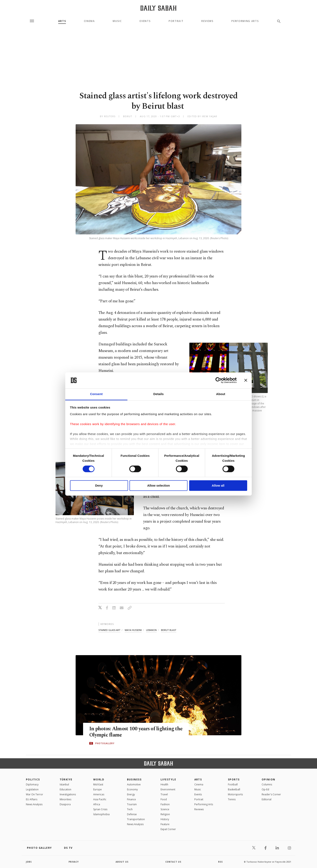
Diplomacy (32, 784)
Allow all (218, 485)
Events (145, 21)
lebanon (151, 630)
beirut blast (169, 630)
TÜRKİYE (66, 779)
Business (134, 779)
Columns (267, 784)
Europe (97, 789)
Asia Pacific (100, 799)
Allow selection (158, 485)
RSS (220, 862)
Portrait (176, 21)
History (165, 819)
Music (117, 21)
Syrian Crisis (100, 809)
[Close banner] (246, 380)
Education (65, 789)
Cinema (89, 21)
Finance (131, 799)
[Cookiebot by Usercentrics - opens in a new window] (218, 380)
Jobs (29, 862)
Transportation (136, 819)
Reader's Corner (271, 794)
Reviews (208, 21)
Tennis (232, 799)
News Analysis (34, 804)
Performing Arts (245, 21)
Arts (62, 21)
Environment (168, 789)
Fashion (165, 804)
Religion (165, 814)
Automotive (134, 784)
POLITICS (33, 779)
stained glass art (109, 630)
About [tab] (221, 394)
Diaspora (65, 804)
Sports (234, 779)
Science (165, 809)
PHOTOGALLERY (105, 743)
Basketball (234, 789)
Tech (130, 809)
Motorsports (235, 794)
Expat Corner (168, 829)
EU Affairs (32, 799)
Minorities (65, 799)
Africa (97, 804)
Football (233, 784)
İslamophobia (101, 814)
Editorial (267, 799)
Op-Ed (265, 789)
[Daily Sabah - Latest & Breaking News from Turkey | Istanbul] (158, 8)
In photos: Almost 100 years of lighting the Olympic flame (132, 732)
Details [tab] (158, 394)
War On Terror (34, 794)
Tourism (132, 804)
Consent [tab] (96, 394)
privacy (74, 862)
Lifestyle (168, 779)
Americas (99, 794)
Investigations (68, 794)
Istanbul (64, 784)
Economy (132, 789)
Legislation (32, 789)
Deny (99, 485)
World (99, 779)
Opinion (269, 779)
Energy (131, 794)
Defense (132, 814)
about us (122, 862)
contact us (174, 862)
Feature (165, 824)
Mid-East (98, 784)
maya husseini (133, 630)
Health (164, 784)
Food (164, 799)
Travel (164, 794)
